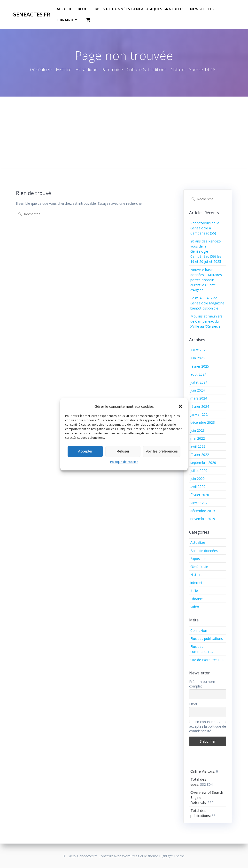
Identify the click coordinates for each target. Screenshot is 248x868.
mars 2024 (199, 398)
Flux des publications (207, 638)
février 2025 (200, 366)
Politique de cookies (124, 462)
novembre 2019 (203, 519)
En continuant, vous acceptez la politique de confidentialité (208, 726)
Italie (194, 591)
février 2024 (200, 406)
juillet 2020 (199, 471)
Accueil (64, 9)
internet (196, 583)
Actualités (198, 542)
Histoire (196, 575)
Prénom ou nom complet (202, 684)
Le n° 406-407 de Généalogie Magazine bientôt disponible (207, 303)
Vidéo (195, 607)
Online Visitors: (203, 771)
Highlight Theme (172, 856)
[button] (180, 406)
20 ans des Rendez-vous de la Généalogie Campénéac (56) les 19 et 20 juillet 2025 (206, 251)
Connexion (199, 630)
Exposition (198, 559)
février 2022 (200, 455)
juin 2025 (198, 358)
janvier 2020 (200, 503)
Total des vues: (198, 782)
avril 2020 (198, 487)
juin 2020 (198, 479)
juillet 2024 (199, 382)
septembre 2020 (203, 463)
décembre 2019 (203, 511)
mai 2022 (198, 438)
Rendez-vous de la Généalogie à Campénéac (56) (205, 228)
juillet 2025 (199, 350)
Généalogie (199, 567)
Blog (83, 9)
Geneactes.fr (31, 15)
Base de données (204, 551)
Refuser (123, 451)
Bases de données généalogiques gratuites (139, 9)
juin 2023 (198, 430)
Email (193, 704)
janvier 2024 (200, 414)
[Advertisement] (124, 133)
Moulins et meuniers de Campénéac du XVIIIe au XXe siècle (206, 321)
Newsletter (202, 9)
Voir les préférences (162, 451)
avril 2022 (198, 446)
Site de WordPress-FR (207, 660)
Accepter (85, 451)
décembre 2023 (203, 422)
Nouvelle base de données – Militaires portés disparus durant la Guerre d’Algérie (206, 280)
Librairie (65, 20)
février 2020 (200, 495)
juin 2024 (198, 390)
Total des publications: (201, 813)
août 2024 (198, 374)
